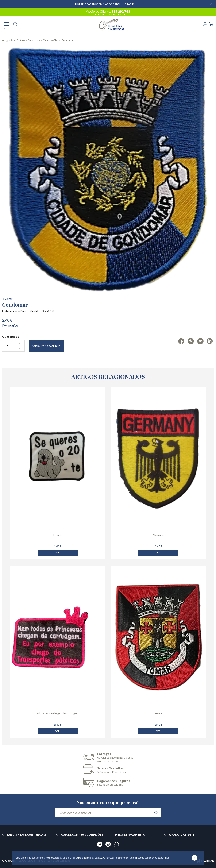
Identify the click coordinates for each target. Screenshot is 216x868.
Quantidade (11, 355)
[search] (15, 25)
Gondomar (68, 40)
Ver (58, 565)
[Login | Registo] (205, 24)
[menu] (6, 25)
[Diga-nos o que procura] (108, 813)
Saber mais (163, 858)
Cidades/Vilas (51, 40)
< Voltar (7, 317)
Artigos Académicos (13, 40)
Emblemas (34, 40)
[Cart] (211, 24)
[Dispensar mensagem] (212, 2)
